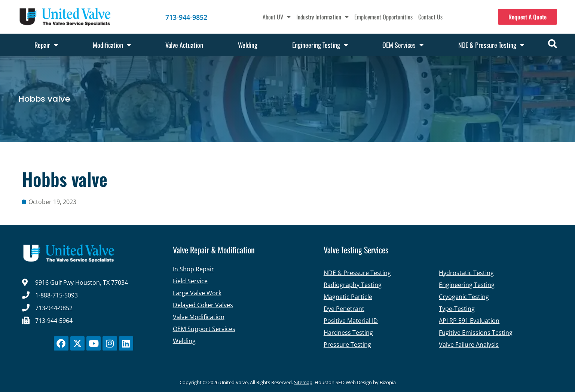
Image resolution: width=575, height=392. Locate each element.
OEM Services (403, 45)
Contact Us (430, 17)
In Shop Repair (193, 269)
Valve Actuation (184, 45)
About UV (277, 17)
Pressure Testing (347, 345)
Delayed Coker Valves (203, 305)
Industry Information (322, 17)
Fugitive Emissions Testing (476, 333)
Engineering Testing (320, 45)
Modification (112, 45)
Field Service (190, 281)
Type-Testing (457, 309)
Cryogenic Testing (464, 297)
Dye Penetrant (344, 309)
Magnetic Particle (348, 297)
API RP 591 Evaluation (469, 321)
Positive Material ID (351, 321)
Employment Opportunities (383, 17)
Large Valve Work (197, 293)
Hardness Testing (348, 333)
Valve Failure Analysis (469, 345)
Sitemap (303, 382)
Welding (248, 45)
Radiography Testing (353, 285)
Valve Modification (199, 317)
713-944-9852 (186, 17)
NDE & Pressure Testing (491, 45)
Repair (46, 45)
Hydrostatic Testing (466, 273)
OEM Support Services (204, 329)
